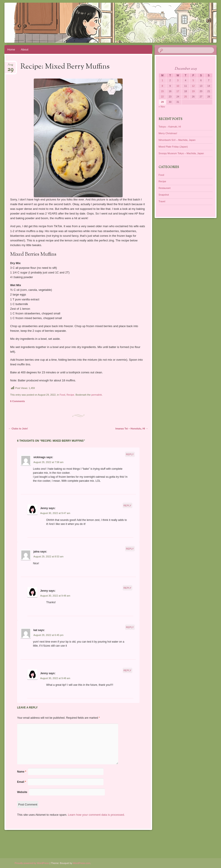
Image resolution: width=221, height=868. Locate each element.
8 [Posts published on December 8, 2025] (162, 86)
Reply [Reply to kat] (130, 627)
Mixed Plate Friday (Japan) (173, 147)
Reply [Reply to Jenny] (127, 506)
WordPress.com (82, 863)
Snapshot (164, 195)
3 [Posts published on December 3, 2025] (178, 80)
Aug (10, 66)
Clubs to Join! (18, 429)
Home (11, 50)
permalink (97, 395)
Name (22, 772)
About (25, 50)
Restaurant (165, 188)
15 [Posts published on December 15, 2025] (162, 91)
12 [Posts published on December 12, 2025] (193, 86)
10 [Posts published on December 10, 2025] (178, 86)
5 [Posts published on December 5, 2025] (193, 80)
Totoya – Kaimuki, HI (170, 127)
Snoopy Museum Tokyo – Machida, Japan (181, 153)
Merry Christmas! (168, 133)
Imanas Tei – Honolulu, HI (132, 429)
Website (22, 792)
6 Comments (18, 401)
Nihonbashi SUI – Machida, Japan (177, 140)
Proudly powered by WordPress (32, 863)
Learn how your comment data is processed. (96, 815)
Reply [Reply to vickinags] (130, 454)
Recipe (70, 395)
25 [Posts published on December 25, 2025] (185, 97)
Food (62, 395)
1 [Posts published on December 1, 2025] (162, 80)
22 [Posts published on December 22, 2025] (162, 97)
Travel (162, 201)
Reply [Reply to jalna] (130, 549)
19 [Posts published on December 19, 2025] (193, 91)
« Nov (162, 107)
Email (22, 782)
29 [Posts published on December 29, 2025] (162, 102)
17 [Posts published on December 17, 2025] (178, 91)
